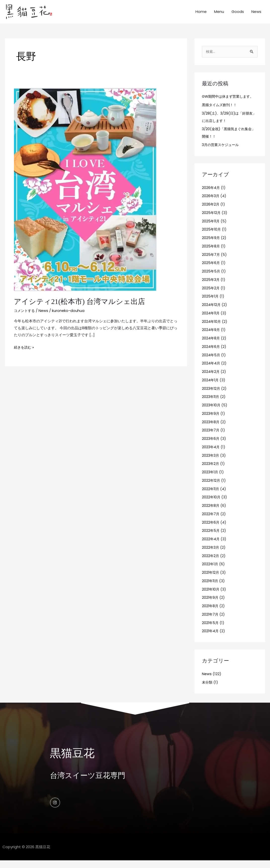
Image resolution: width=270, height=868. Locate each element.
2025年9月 (211, 244)
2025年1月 (211, 303)
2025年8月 (211, 253)
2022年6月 (211, 529)
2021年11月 (211, 587)
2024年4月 (211, 370)
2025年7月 (211, 261)
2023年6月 (211, 445)
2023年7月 (211, 437)
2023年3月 (211, 462)
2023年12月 (212, 395)
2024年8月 (211, 345)
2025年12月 (212, 219)
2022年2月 (211, 562)
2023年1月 (211, 479)
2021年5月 (211, 629)
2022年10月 (212, 504)
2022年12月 (211, 487)
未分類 (208, 689)
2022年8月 (211, 512)
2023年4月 (211, 453)
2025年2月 (211, 294)
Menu (219, 15)
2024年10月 (212, 328)
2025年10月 (212, 236)
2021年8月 (211, 613)
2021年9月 (211, 604)
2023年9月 (211, 420)
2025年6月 (211, 269)
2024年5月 (211, 361)
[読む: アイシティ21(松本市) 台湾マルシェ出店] (85, 195)
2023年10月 (212, 412)
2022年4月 (211, 546)
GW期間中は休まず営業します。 (230, 103)
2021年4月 (211, 638)
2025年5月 (211, 278)
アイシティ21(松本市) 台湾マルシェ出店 (82, 308)
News (256, 15)
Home (201, 15)
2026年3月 (211, 202)
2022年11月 (211, 495)
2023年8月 (211, 428)
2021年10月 (211, 596)
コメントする (25, 316)
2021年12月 (211, 579)
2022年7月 (211, 520)
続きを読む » (25, 353)
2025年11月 (211, 227)
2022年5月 (211, 537)
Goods (238, 15)
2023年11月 (211, 403)
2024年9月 (211, 336)
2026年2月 (211, 211)
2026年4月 (211, 194)
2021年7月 (211, 621)
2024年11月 (211, 319)
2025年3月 (211, 286)
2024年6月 (211, 353)
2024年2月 (211, 378)
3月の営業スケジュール (222, 151)
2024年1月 (211, 386)
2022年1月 (210, 571)
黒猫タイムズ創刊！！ (221, 111)
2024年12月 (212, 311)
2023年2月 (211, 470)
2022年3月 (211, 554)
